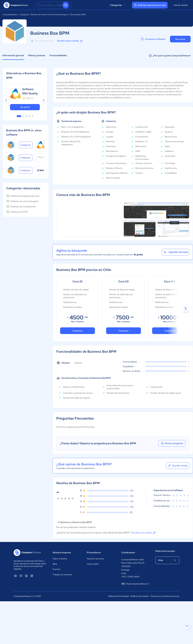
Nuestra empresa (62, 553)
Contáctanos (128, 553)
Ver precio (180, 39)
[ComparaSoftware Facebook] (26, 576)
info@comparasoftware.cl (135, 584)
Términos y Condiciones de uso (165, 596)
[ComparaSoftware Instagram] (32, 576)
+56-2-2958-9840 (130, 577)
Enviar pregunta (172, 443)
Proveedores (94, 553)
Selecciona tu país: (165, 551)
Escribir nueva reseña (70, 41)
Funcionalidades (58, 55)
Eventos (57, 569)
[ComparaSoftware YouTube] (21, 576)
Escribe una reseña (144, 533)
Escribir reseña (178, 466)
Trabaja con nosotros (62, 574)
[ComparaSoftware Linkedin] (15, 576)
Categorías (118, 5)
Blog (55, 564)
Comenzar (124, 331)
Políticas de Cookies (140, 596)
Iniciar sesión (181, 5)
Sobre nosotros (60, 559)
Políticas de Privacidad (119, 596)
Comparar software (153, 39)
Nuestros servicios (95, 559)
